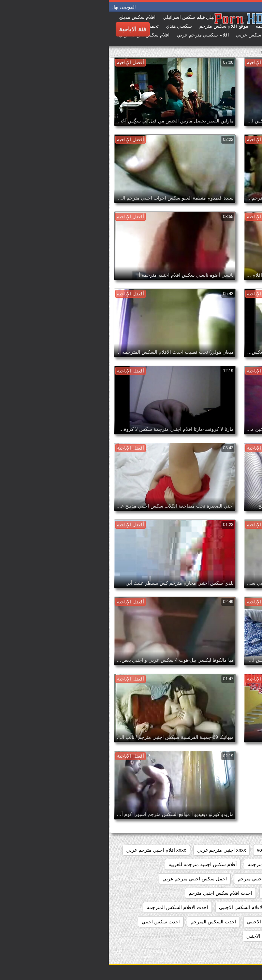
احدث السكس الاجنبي (160, 922)
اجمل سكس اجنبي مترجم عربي (86, 879)
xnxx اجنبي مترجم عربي (113, 850)
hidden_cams (240, 850)
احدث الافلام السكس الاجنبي (139, 907)
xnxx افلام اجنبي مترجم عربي (47, 850)
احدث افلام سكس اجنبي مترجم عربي (216, 907)
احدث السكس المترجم (105, 922)
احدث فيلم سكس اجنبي (230, 936)
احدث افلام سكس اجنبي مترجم (112, 893)
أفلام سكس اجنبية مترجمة (165, 864)
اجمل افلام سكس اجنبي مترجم (161, 879)
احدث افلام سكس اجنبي (179, 893)
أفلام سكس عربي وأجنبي (228, 879)
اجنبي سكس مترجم (234, 893)
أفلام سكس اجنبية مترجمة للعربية (94, 864)
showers (182, 850)
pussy (208, 850)
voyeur (155, 850)
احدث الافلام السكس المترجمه (223, 922)
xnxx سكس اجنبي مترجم (228, 864)
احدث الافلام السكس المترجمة (69, 907)
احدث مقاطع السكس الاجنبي (166, 936)
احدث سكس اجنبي (52, 922)
